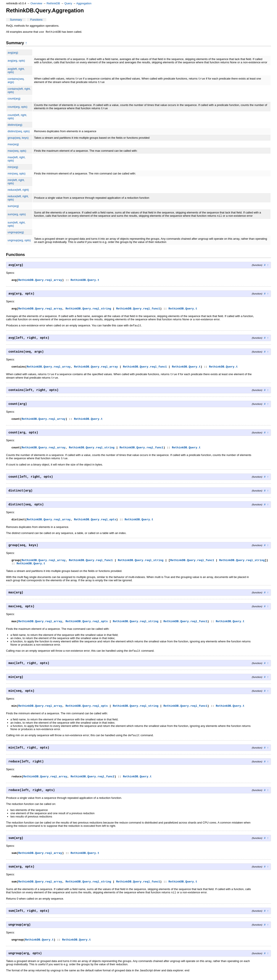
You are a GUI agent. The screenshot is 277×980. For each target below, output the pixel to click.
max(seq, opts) (17, 152)
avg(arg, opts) (16, 61)
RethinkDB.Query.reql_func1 (138, 311)
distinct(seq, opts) (19, 133)
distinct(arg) (15, 126)
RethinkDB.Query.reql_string (88, 311)
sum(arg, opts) (17, 216)
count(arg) (14, 100)
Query (68, 3)
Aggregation (84, 3)
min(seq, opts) (16, 175)
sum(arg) (13, 208)
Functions (36, 20)
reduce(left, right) (18, 191)
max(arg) (13, 146)
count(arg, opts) (17, 108)
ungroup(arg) (16, 234)
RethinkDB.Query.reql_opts (95, 523)
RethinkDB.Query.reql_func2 (93, 781)
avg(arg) (13, 53)
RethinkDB (53, 3)
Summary (16, 20)
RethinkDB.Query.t (85, 282)
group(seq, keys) (18, 139)
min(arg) (13, 169)
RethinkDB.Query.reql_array (40, 282)
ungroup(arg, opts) (19, 242)
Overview (36, 3)
